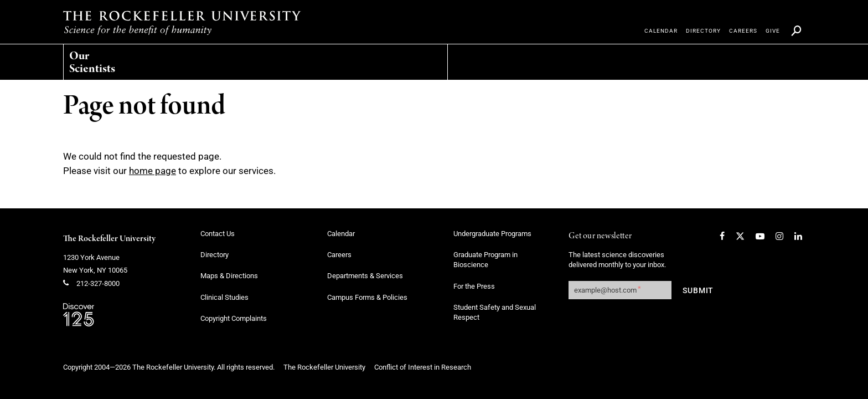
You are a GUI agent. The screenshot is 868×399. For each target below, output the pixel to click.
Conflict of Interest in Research (423, 367)
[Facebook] (722, 236)
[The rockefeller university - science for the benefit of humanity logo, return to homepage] (182, 23)
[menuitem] (116, 59)
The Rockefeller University (109, 239)
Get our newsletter (600, 236)
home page (153, 171)
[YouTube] (760, 236)
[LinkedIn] (798, 236)
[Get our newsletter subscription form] (620, 290)
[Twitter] (740, 236)
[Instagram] (779, 236)
